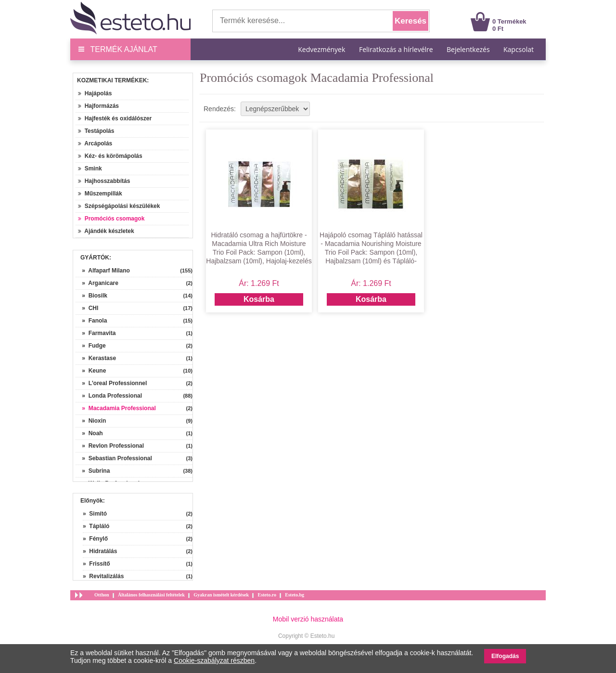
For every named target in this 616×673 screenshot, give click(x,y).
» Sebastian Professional (114, 458)
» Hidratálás (100, 551)
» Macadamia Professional (116, 408)
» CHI (87, 308)
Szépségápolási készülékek (119, 206)
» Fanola (91, 321)
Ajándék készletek (106, 231)
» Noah (89, 433)
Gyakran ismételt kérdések (221, 595)
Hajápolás (95, 93)
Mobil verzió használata (308, 619)
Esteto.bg (295, 595)
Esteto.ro (267, 595)
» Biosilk (91, 296)
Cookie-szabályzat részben (214, 660)
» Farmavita (96, 333)
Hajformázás (98, 106)
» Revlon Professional (110, 446)
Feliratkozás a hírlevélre (396, 49)
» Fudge (91, 346)
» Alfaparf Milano (103, 271)
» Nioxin (91, 421)
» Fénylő (95, 539)
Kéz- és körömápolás (110, 156)
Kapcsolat (519, 49)
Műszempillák (100, 194)
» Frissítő (96, 564)
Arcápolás (95, 143)
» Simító (95, 514)
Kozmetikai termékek (112, 80)
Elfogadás (505, 656)
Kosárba (259, 299)
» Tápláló (96, 526)
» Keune (91, 371)
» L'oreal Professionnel (111, 383)
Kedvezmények (322, 49)
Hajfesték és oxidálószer (115, 118)
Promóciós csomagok (111, 219)
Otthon (102, 595)
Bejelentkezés (468, 49)
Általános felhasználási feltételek (151, 595)
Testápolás (96, 131)
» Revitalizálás (103, 576)
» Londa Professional (109, 396)
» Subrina (93, 471)
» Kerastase (96, 358)
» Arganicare (97, 283)
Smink (90, 168)
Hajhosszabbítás (104, 181)
